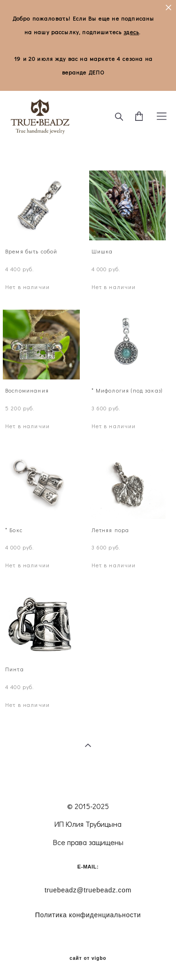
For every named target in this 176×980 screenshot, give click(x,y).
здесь (131, 32)
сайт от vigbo (88, 958)
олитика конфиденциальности (88, 915)
